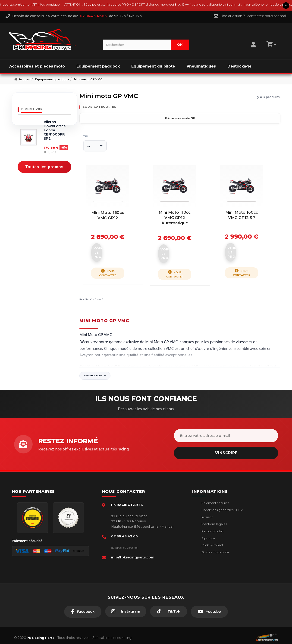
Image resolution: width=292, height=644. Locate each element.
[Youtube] (209, 607)
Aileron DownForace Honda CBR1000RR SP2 (55, 130)
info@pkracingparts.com (133, 553)
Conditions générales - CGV (222, 505)
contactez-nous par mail (267, 16)
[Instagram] (126, 607)
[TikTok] (169, 607)
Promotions (32, 109)
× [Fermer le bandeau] (286, 5)
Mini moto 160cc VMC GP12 (113, 229)
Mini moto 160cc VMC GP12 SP (247, 229)
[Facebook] (83, 607)
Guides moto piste (215, 548)
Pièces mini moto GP (180, 118)
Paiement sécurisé (215, 499)
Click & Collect (212, 541)
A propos (208, 534)
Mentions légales (214, 520)
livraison (207, 513)
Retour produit (212, 527)
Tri (86, 136)
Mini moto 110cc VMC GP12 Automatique (180, 229)
